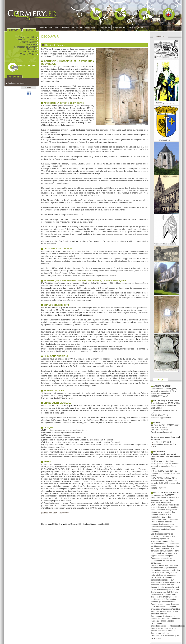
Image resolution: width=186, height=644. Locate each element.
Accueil (43, 27)
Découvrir (54, 27)
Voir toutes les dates (15, 83)
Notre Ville (33, 49)
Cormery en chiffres (29, 37)
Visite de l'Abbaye (30, 54)
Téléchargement (137, 27)
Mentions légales (89, 524)
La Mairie (65, 27)
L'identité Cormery (29, 42)
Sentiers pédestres (29, 52)
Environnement (120, 27)
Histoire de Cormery (29, 40)
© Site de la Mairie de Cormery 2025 (67, 524)
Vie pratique (77, 27)
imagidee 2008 (103, 524)
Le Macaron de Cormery (27, 47)
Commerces (105, 27)
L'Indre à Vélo (31, 44)
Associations (91, 27)
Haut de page (46, 524)
